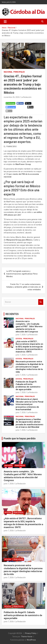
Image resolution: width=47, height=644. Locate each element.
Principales (19, 72)
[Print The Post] (30, 107)
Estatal (19, 339)
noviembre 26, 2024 (12, 97)
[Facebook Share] (20, 103)
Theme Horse (27, 637)
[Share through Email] (9, 111)
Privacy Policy (31, 633)
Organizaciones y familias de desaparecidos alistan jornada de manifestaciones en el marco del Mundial (29, 423)
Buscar (41, 302)
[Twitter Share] (28, 103)
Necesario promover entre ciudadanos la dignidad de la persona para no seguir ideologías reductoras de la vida (29, 367)
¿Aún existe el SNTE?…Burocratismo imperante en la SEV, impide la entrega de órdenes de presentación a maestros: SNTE (29, 347)
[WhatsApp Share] (10, 103)
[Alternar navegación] (5, 22)
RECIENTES (12, 314)
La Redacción (26, 97)
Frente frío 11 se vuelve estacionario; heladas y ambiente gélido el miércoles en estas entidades (24, 287)
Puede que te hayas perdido (20, 438)
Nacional (8, 72)
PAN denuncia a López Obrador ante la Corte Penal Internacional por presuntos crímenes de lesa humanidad (29, 404)
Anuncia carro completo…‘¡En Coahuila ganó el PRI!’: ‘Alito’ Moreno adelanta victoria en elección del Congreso (29, 326)
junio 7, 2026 (21, 335)
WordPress (31, 640)
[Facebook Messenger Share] (11, 107)
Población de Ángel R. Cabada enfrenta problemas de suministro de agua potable (28, 386)
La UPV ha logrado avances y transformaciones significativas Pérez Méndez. (22, 274)
